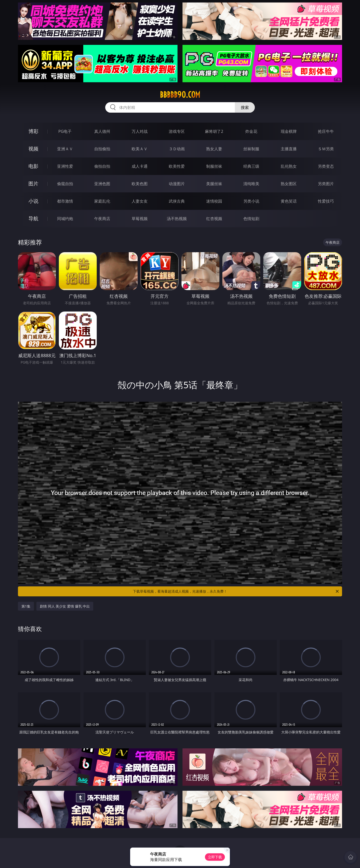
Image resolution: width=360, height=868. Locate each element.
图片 (33, 184)
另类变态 (326, 166)
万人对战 (140, 131)
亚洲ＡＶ (65, 149)
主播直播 (289, 149)
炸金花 (251, 131)
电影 (33, 166)
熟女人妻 (214, 149)
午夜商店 (102, 219)
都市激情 (65, 201)
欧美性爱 (177, 166)
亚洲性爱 (65, 166)
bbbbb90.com (180, 95)
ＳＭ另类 (326, 149)
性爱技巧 (326, 201)
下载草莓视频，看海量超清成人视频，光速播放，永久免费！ (236, 591)
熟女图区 (289, 184)
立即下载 (215, 857)
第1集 (26, 606)
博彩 (33, 131)
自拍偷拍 (102, 149)
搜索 (245, 107)
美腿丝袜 (214, 184)
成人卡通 (140, 166)
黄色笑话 (289, 201)
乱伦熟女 (289, 166)
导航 (33, 218)
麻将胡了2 (214, 131)
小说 (33, 201)
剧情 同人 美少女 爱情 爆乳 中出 (65, 606)
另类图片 (326, 184)
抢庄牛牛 (326, 131)
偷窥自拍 (65, 184)
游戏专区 (177, 131)
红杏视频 (214, 219)
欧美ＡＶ (140, 149)
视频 (33, 149)
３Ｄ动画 (177, 149)
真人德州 (102, 131)
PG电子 (65, 131)
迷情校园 (214, 201)
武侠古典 (177, 201)
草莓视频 (140, 219)
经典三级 (251, 166)
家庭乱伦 (102, 201)
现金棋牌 (289, 131)
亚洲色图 (102, 184)
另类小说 (251, 201)
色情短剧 (251, 219)
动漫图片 (177, 184)
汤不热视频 (177, 219)
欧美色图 (140, 184)
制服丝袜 (214, 166)
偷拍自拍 (102, 166)
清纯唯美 (251, 184)
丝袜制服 (251, 149)
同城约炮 (65, 219)
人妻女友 (140, 201)
